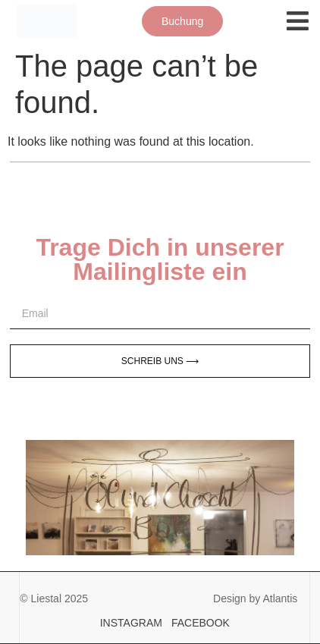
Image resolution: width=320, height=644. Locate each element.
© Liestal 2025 (54, 598)
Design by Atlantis (255, 598)
